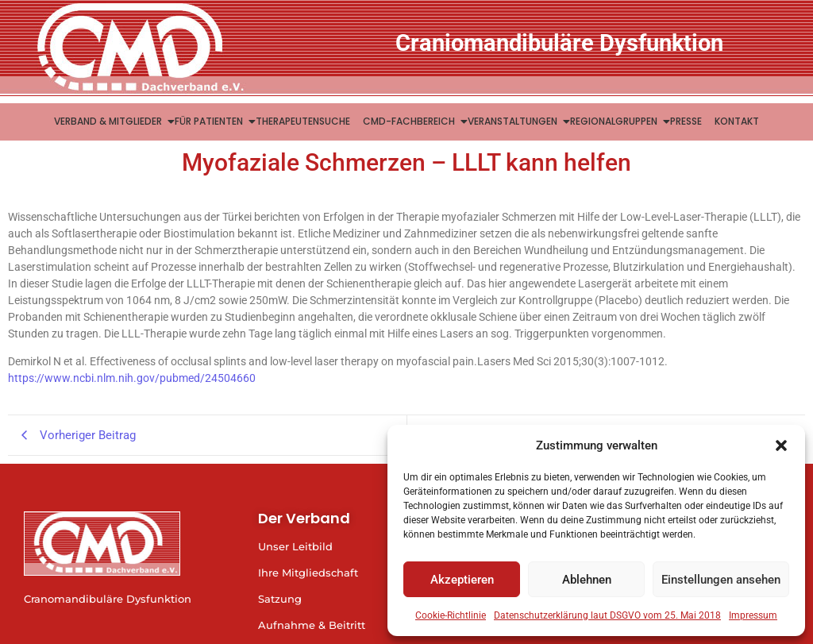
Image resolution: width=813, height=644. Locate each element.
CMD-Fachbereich (410, 121)
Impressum (753, 615)
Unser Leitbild (295, 546)
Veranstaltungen (514, 121)
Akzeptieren (462, 580)
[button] (781, 445)
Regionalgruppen (615, 121)
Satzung (280, 599)
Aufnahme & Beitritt (312, 625)
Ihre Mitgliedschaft (308, 573)
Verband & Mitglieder (110, 121)
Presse (686, 121)
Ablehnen (587, 580)
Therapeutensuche (303, 121)
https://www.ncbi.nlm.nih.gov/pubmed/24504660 (132, 378)
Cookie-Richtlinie (451, 615)
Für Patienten (210, 121)
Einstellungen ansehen (721, 580)
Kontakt (737, 121)
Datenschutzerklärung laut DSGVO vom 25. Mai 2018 (607, 615)
